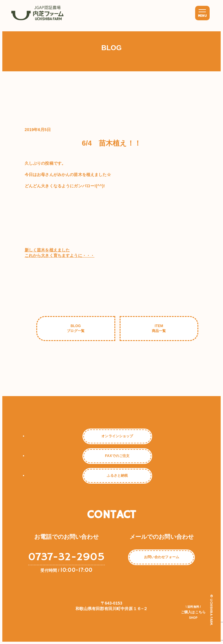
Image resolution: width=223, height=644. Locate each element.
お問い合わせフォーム (162, 557)
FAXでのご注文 (117, 456)
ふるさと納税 (117, 476)
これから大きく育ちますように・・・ (60, 255)
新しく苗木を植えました (47, 250)
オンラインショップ (117, 436)
